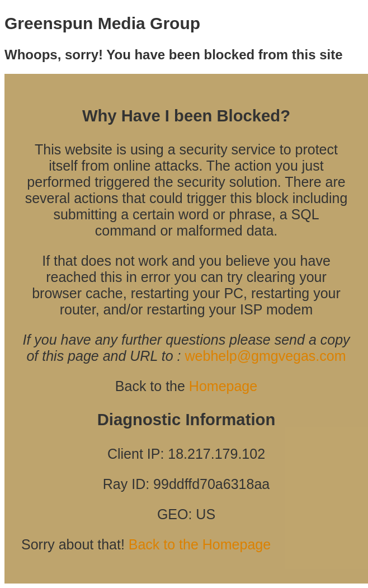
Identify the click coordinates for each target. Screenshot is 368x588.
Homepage (223, 386)
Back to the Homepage (200, 544)
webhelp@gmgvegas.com (266, 356)
